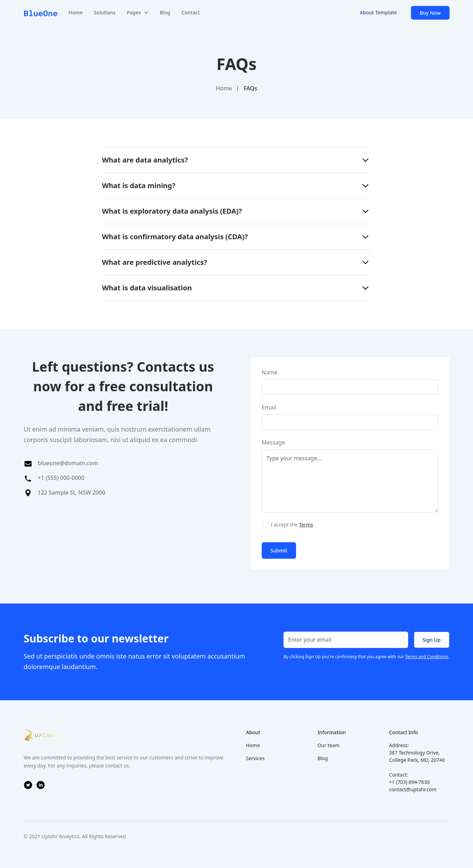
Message (273, 442)
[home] (41, 13)
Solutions (105, 12)
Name (270, 372)
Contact (191, 12)
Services (255, 758)
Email (269, 407)
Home (76, 12)
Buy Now (430, 13)
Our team (328, 745)
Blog (165, 12)
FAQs (250, 88)
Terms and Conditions (427, 657)
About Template (378, 12)
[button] (138, 13)
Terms (306, 525)
